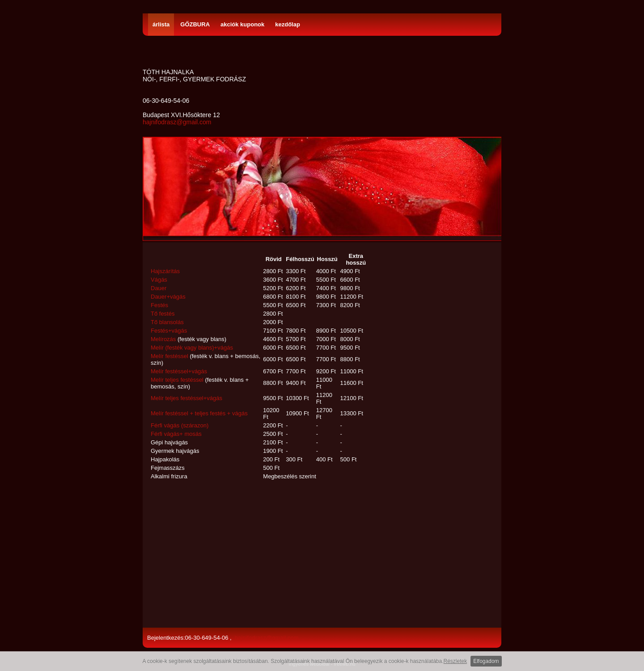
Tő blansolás (167, 322)
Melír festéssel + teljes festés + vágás (199, 413)
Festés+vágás (169, 331)
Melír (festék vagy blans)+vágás (192, 348)
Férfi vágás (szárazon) (180, 425)
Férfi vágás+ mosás (176, 434)
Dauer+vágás (168, 297)
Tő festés (163, 314)
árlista (161, 24)
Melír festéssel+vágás (179, 371)
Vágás (159, 280)
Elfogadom (486, 661)
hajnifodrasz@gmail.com (177, 122)
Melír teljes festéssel (177, 380)
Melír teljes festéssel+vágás (186, 398)
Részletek (455, 661)
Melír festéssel (169, 356)
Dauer (159, 288)
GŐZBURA (195, 24)
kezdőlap (288, 24)
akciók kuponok (242, 24)
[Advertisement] (261, 555)
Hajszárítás (165, 271)
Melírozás (163, 339)
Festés (159, 305)
